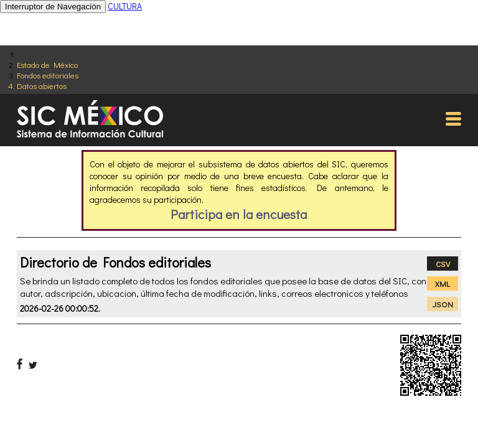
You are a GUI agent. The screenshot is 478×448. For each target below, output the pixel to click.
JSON (443, 304)
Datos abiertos (42, 86)
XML (443, 283)
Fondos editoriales (48, 75)
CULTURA (125, 6)
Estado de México (47, 64)
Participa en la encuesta (239, 214)
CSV (443, 264)
